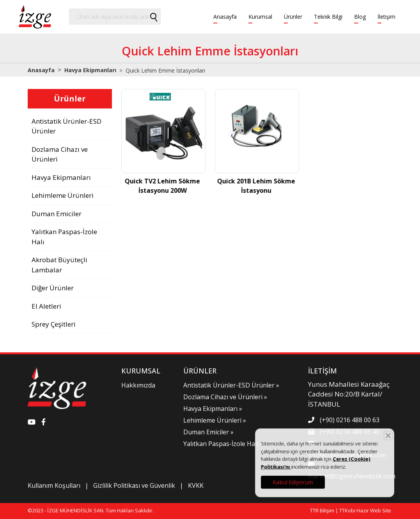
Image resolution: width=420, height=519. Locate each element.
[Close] (378, 441)
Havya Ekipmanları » (213, 409)
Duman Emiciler (57, 214)
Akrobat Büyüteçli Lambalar (59, 265)
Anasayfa (225, 17)
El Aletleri (46, 306)
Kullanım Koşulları (54, 485)
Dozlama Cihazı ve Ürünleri (60, 154)
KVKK (196, 485)
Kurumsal (260, 17)
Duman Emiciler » (208, 432)
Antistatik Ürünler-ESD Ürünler (66, 126)
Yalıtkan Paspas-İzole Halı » (223, 444)
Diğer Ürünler (53, 288)
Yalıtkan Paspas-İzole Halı (64, 237)
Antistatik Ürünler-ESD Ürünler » (231, 385)
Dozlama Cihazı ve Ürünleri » (225, 397)
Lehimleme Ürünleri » (215, 420)
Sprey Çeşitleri (54, 324)
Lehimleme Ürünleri (63, 195)
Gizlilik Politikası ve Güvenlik (134, 485)
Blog (360, 17)
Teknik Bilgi (328, 17)
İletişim (386, 17)
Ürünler (293, 17)
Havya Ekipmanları (90, 70)
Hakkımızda (138, 385)
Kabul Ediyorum (302, 478)
